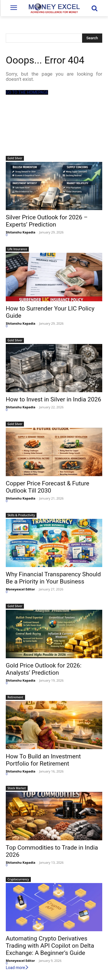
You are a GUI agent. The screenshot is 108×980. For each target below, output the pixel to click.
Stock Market (17, 788)
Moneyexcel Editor (20, 589)
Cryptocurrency (18, 879)
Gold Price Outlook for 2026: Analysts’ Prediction (44, 669)
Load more (17, 968)
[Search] (92, 38)
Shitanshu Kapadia (21, 232)
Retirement (15, 697)
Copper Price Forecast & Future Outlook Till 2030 (48, 487)
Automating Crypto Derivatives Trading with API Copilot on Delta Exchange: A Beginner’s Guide (50, 946)
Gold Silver (15, 158)
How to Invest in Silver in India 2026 (53, 399)
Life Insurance (17, 249)
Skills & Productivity (21, 515)
